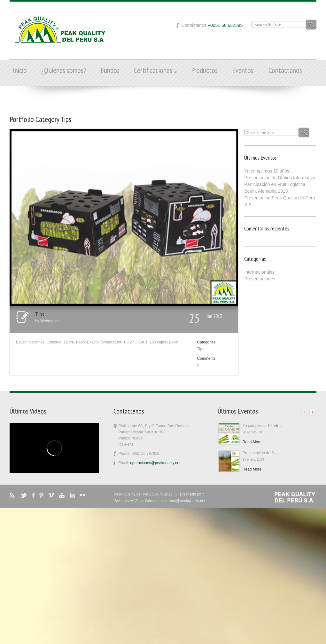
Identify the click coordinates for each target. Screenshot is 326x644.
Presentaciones (260, 279)
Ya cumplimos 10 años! (267, 171)
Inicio (20, 70)
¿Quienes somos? (64, 70)
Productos (204, 70)
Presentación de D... (260, 453)
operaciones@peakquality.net (155, 463)
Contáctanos (285, 70)
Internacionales (259, 272)
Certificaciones (153, 70)
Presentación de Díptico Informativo (280, 178)
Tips (40, 314)
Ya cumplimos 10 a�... (262, 426)
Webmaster (50, 321)
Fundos (110, 70)
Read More (252, 442)
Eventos (243, 70)
